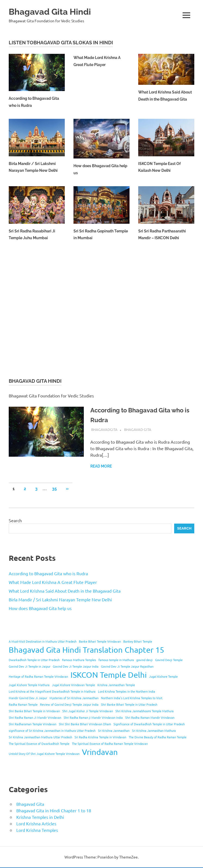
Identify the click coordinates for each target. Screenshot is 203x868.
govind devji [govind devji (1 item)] (144, 660)
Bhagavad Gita (138, 430)
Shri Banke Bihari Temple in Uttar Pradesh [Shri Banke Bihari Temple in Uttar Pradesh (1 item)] (129, 705)
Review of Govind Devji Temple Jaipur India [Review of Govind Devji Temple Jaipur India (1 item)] (69, 705)
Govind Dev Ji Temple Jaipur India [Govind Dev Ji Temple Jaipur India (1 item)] (76, 667)
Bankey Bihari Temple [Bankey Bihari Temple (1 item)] (138, 642)
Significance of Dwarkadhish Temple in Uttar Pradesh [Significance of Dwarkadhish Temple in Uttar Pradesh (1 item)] (149, 724)
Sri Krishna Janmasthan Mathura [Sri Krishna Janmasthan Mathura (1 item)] (154, 731)
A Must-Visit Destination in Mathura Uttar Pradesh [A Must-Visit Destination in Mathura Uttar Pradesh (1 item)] (43, 642)
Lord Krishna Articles (36, 824)
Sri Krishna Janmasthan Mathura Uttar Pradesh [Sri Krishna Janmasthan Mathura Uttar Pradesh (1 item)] (40, 738)
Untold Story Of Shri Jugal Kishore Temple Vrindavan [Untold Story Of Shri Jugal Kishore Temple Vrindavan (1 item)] (44, 754)
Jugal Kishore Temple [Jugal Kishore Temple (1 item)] (163, 677)
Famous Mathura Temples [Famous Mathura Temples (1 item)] (79, 660)
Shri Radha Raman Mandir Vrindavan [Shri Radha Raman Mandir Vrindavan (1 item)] (150, 718)
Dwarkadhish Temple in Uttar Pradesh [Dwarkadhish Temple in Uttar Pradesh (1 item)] (34, 660)
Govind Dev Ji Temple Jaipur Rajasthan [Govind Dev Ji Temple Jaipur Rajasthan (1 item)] (127, 667)
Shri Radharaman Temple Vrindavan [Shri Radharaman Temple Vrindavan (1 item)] (33, 724)
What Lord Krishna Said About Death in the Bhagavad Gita (162, 99)
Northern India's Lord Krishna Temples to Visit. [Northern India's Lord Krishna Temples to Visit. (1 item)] (132, 698)
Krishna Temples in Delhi (40, 817)
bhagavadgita (104, 430)
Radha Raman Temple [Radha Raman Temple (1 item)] (23, 705)
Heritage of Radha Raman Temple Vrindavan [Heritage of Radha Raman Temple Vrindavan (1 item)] (38, 677)
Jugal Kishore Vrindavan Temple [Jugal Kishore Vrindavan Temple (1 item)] (73, 685)
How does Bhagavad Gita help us (40, 609)
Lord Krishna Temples (37, 830)
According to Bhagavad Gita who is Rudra (48, 574)
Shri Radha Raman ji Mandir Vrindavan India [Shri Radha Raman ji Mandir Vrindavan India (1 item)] (93, 718)
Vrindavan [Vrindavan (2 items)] (100, 752)
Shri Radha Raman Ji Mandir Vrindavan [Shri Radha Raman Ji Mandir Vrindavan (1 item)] (35, 718)
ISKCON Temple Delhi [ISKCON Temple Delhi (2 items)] (109, 675)
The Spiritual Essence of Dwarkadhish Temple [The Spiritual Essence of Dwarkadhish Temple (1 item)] (39, 744)
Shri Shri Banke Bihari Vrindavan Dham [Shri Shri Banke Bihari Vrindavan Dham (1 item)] (85, 724)
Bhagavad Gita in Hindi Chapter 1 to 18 (54, 811)
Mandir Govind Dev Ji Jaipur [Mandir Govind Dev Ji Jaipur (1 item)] (28, 698)
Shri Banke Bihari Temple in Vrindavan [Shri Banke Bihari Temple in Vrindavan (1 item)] (34, 711)
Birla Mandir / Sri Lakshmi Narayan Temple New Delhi (60, 600)
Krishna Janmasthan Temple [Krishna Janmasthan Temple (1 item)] (116, 685)
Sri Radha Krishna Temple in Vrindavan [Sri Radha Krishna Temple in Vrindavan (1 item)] (100, 738)
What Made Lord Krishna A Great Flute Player (53, 583)
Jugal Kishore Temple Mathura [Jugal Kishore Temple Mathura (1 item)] (29, 685)
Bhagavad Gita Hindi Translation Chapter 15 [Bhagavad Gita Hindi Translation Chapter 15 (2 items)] (86, 650)
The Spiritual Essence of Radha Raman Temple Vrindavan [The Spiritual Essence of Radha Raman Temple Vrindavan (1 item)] (110, 744)
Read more (101, 467)
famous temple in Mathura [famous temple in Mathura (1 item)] (116, 660)
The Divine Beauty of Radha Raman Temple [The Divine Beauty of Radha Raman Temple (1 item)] (158, 738)
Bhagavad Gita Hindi (55, 11)
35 (54, 489)
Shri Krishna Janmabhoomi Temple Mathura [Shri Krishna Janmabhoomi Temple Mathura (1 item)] (144, 711)
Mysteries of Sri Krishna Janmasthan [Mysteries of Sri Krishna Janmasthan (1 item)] (74, 698)
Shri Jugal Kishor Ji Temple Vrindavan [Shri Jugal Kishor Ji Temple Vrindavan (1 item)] (88, 711)
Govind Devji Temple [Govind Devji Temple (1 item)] (169, 660)
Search (15, 521)
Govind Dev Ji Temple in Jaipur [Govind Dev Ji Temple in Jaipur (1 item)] (30, 667)
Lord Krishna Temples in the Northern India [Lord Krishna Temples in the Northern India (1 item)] (127, 692)
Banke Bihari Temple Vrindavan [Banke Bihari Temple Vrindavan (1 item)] (100, 642)
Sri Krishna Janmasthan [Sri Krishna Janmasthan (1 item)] (114, 731)
